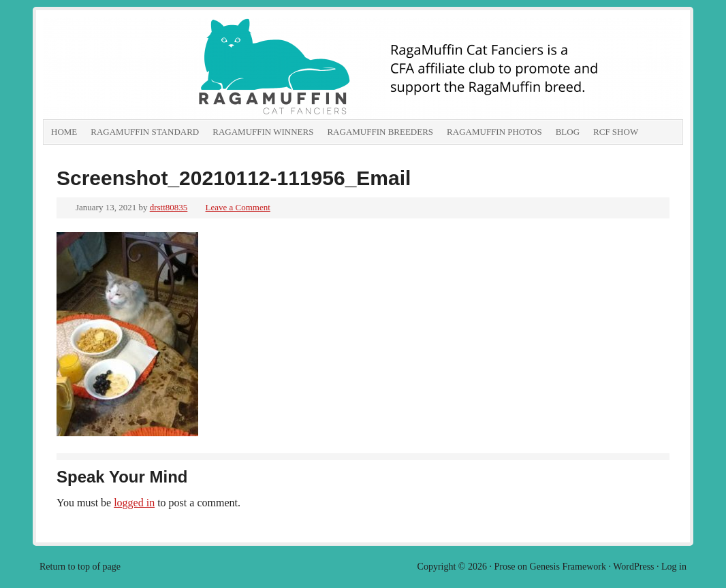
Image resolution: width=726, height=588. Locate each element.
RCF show (616, 132)
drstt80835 (169, 207)
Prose (504, 567)
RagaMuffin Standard (145, 132)
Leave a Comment (238, 207)
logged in (134, 503)
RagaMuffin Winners (263, 132)
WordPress (633, 567)
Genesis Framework (568, 567)
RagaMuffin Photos (494, 132)
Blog (568, 132)
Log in (674, 567)
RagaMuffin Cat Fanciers (196, 68)
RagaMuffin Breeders (380, 132)
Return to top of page (80, 567)
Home (64, 132)
